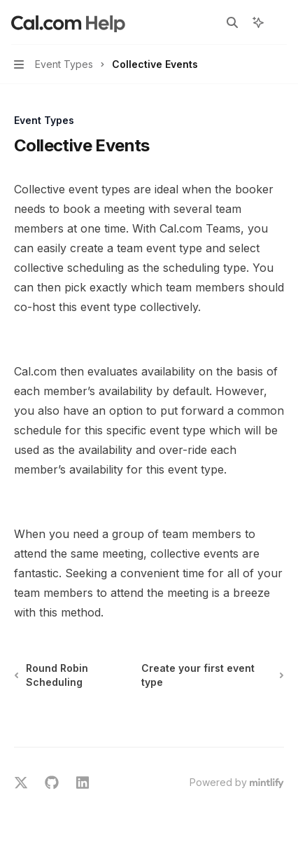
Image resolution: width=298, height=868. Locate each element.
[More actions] (280, 22)
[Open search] (232, 22)
